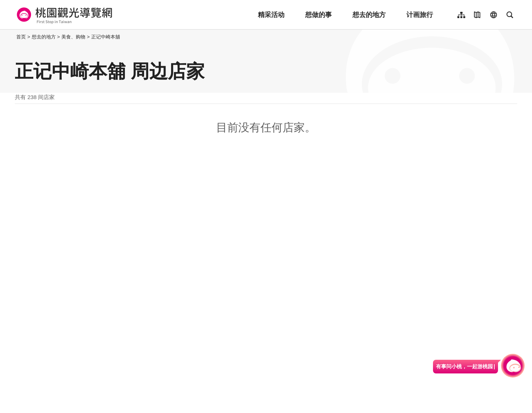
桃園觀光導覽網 (63, 15)
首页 (21, 37)
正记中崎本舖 (106, 37)
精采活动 (271, 15)
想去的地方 (369, 15)
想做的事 (318, 15)
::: (13, 37)
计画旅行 (420, 15)
